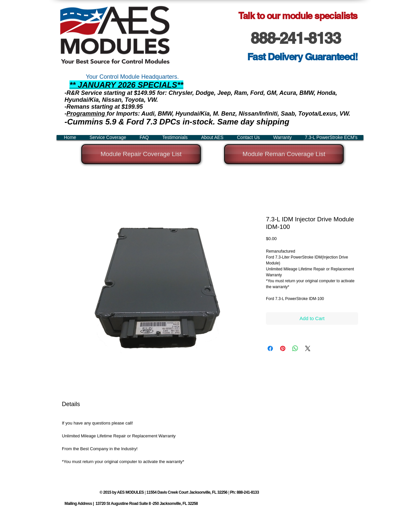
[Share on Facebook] (270, 348)
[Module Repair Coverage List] (141, 154)
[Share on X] (308, 348)
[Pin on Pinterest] (283, 348)
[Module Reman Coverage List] (284, 154)
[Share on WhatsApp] (295, 348)
